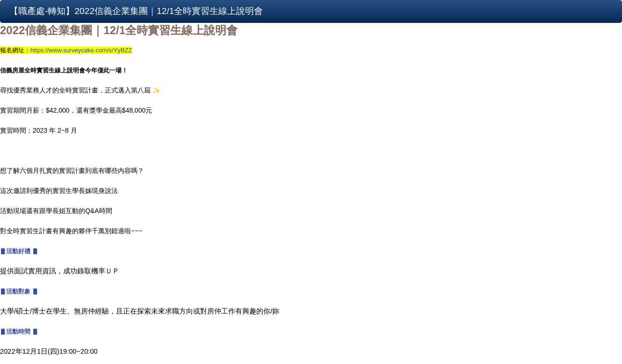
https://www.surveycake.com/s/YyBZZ (81, 50)
